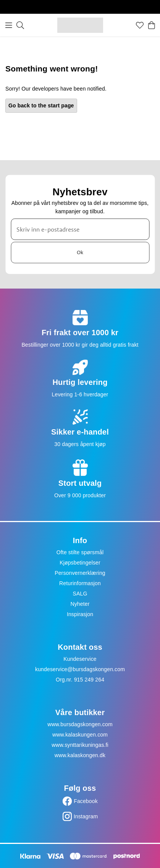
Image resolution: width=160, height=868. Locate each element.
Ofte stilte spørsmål (80, 552)
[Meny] (9, 25)
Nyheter (80, 604)
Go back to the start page (41, 105)
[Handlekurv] (152, 25)
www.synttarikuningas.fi (80, 745)
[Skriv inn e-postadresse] (80, 229)
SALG (80, 594)
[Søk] (20, 25)
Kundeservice (80, 659)
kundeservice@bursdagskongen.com (80, 669)
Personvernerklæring (80, 573)
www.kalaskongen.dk (80, 755)
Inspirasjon (80, 614)
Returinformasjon (80, 583)
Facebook (86, 801)
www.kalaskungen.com (80, 735)
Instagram (86, 816)
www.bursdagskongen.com (80, 724)
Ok (80, 252)
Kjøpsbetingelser (80, 563)
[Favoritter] (140, 25)
